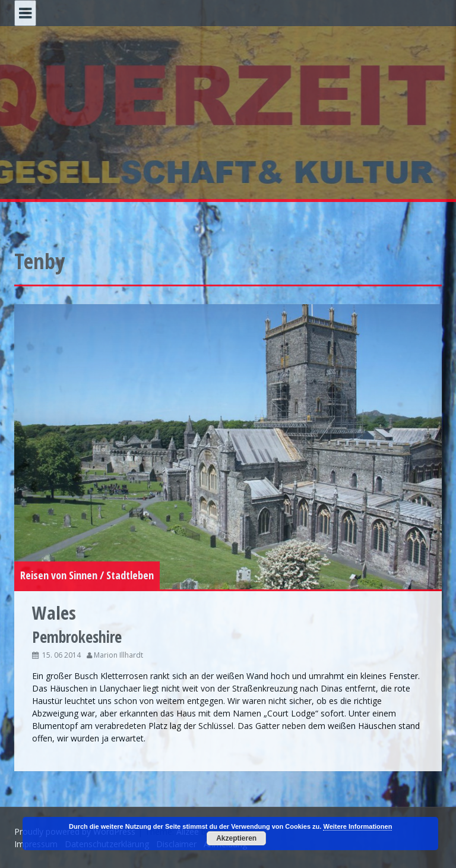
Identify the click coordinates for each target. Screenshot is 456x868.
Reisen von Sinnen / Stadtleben (87, 575)
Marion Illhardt (118, 655)
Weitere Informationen (357, 826)
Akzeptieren (236, 838)
